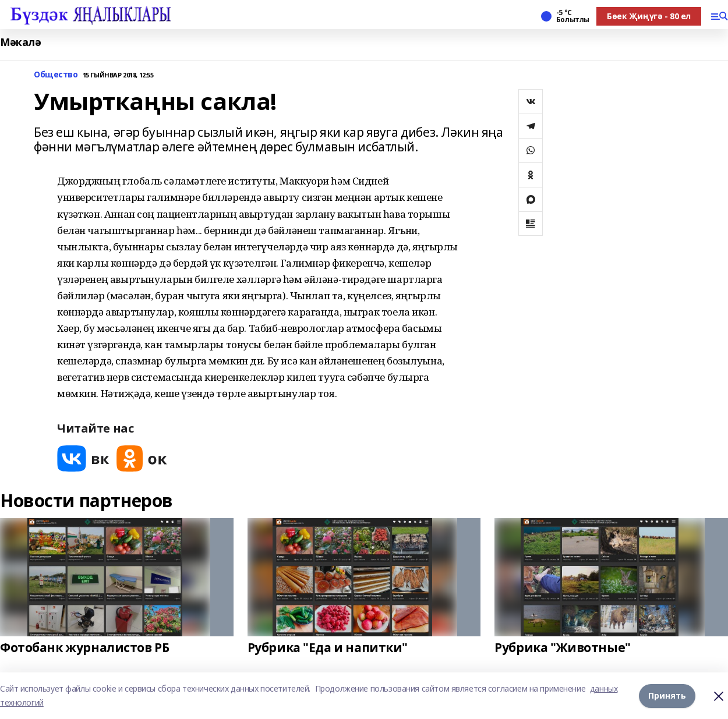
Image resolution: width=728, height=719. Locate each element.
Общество (56, 75)
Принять (667, 695)
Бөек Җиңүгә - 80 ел (649, 16)
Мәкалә (20, 42)
